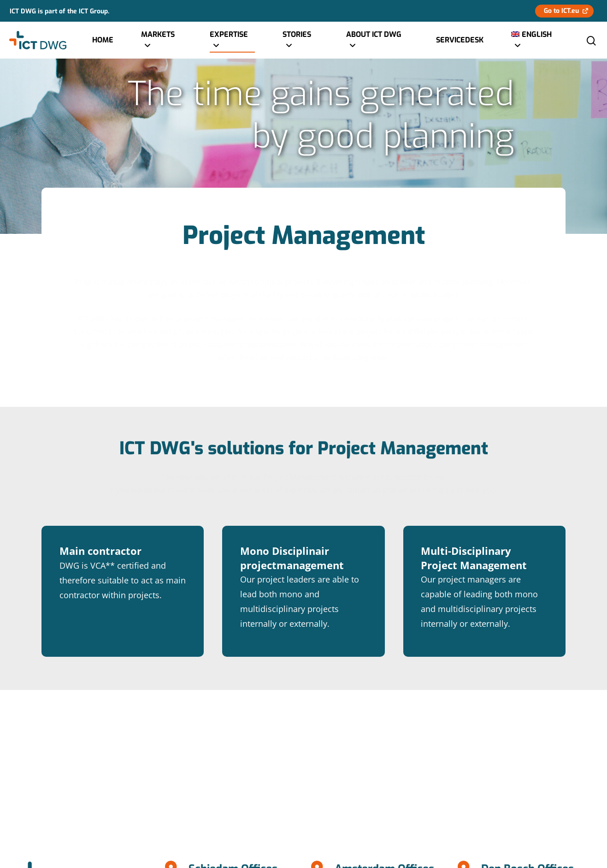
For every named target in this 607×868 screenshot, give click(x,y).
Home (103, 40)
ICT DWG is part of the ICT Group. (59, 11)
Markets (158, 40)
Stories (297, 40)
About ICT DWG (374, 40)
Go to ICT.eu (561, 11)
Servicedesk (460, 40)
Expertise (229, 40)
